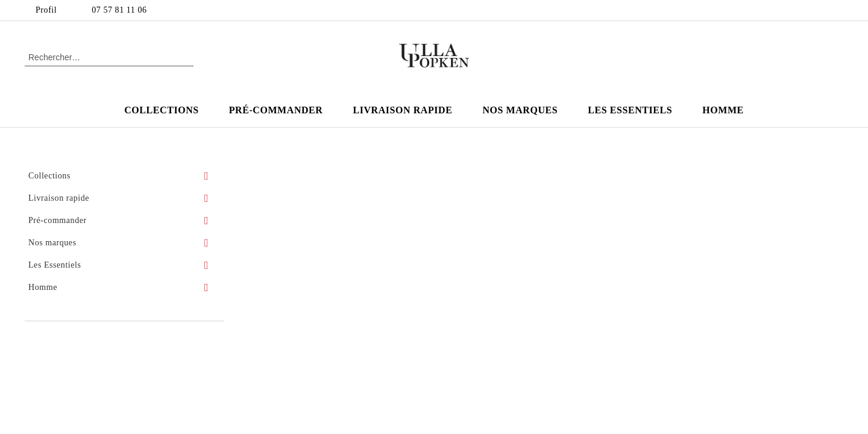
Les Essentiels (630, 110)
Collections (162, 110)
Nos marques (520, 110)
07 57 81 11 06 (119, 10)
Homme (723, 110)
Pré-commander (276, 110)
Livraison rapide (402, 110)
